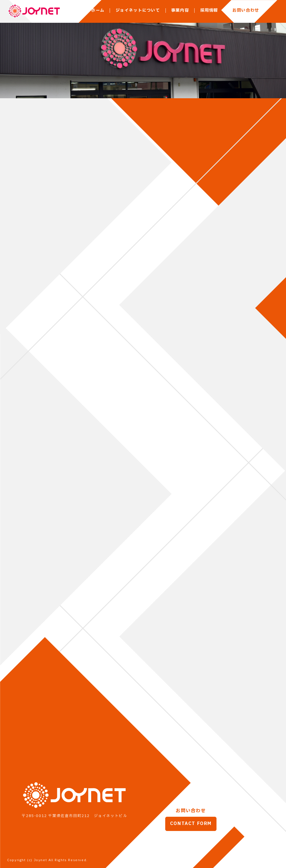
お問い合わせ (246, 11)
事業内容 (180, 11)
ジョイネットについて (138, 11)
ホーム (98, 11)
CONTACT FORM (191, 824)
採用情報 (209, 11)
